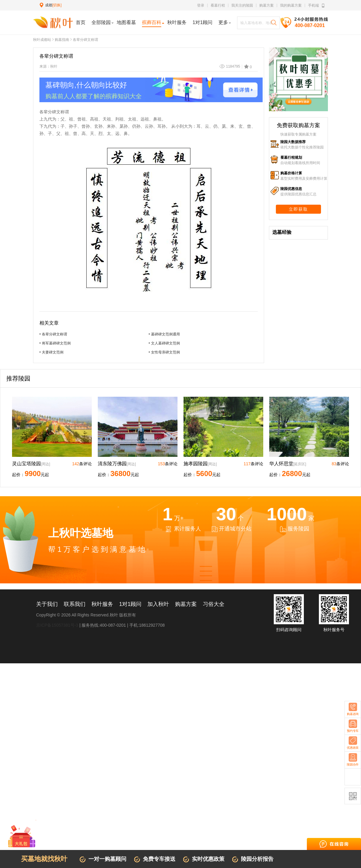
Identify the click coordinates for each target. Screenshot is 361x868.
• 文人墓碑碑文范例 (164, 343)
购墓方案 (267, 5)
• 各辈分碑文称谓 (53, 334)
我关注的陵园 (242, 5)
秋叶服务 (102, 604)
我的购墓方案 (291, 5)
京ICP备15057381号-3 (57, 625)
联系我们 (75, 604)
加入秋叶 (158, 604)
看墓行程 (218, 5)
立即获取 (298, 209)
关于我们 (47, 604)
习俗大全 (214, 604)
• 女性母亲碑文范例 (164, 352)
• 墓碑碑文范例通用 (164, 334)
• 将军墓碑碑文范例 (55, 343)
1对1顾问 (130, 604)
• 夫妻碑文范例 (51, 352)
